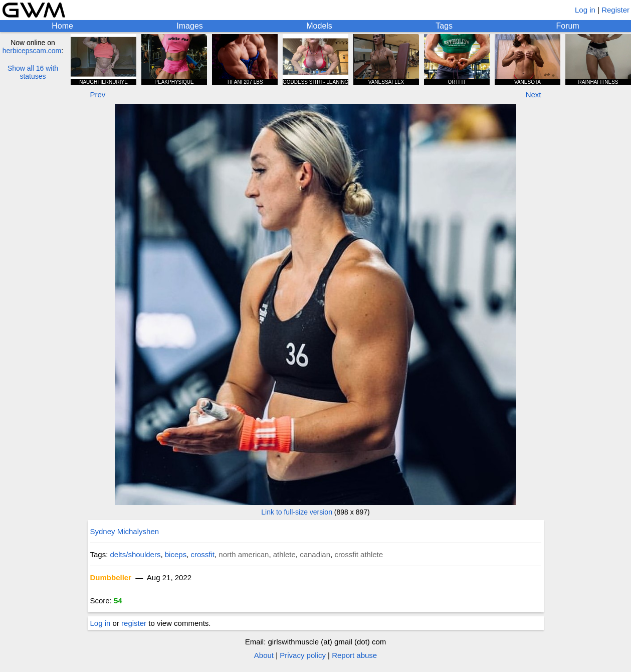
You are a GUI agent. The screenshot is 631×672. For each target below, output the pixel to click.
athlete (284, 554)
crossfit (202, 554)
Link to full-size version (297, 512)
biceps (176, 554)
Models (319, 26)
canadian (315, 554)
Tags (444, 26)
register (134, 623)
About (264, 655)
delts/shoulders (136, 554)
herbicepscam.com (32, 51)
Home (62, 26)
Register (615, 10)
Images (189, 26)
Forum (568, 26)
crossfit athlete (359, 554)
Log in (585, 10)
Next (534, 95)
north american (244, 554)
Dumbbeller (111, 577)
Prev (98, 95)
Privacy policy (303, 655)
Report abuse (354, 655)
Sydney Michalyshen (125, 531)
